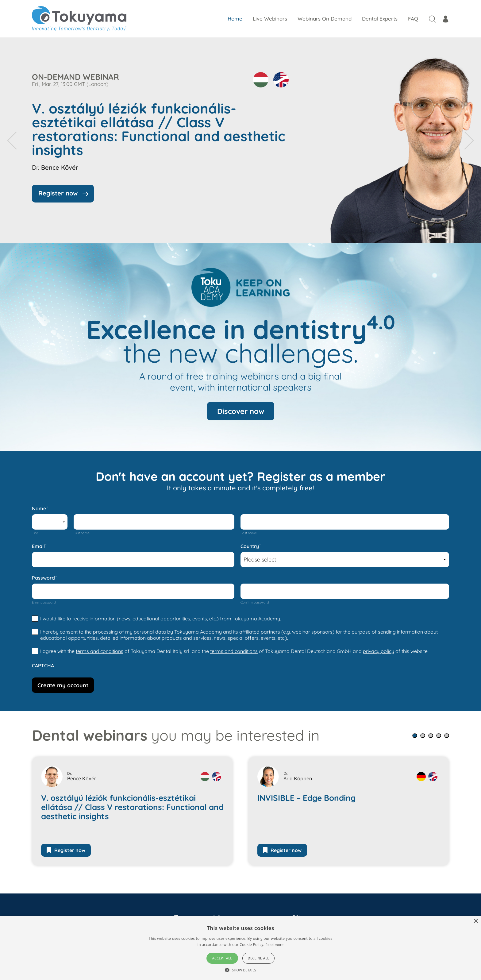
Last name (249, 533)
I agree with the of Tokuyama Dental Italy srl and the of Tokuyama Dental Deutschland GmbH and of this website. (234, 651)
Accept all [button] (222, 958)
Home (235, 19)
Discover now (241, 411)
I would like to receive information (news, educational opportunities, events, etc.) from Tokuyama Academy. (161, 619)
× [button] (476, 921)
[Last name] (345, 522)
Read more (274, 945)
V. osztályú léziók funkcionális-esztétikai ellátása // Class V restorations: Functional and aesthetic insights (158, 129)
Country (250, 546)
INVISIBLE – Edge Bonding (307, 798)
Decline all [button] (259, 958)
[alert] (240, 948)
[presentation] (12, 140)
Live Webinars (270, 19)
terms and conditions (100, 651)
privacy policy (379, 651)
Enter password (44, 602)
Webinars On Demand (325, 19)
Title (35, 533)
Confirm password (255, 602)
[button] (415, 736)
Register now (66, 850)
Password (44, 578)
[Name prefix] (50, 522)
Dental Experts (380, 19)
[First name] (154, 522)
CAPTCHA (43, 666)
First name (82, 533)
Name (40, 508)
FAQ (413, 19)
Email (39, 546)
